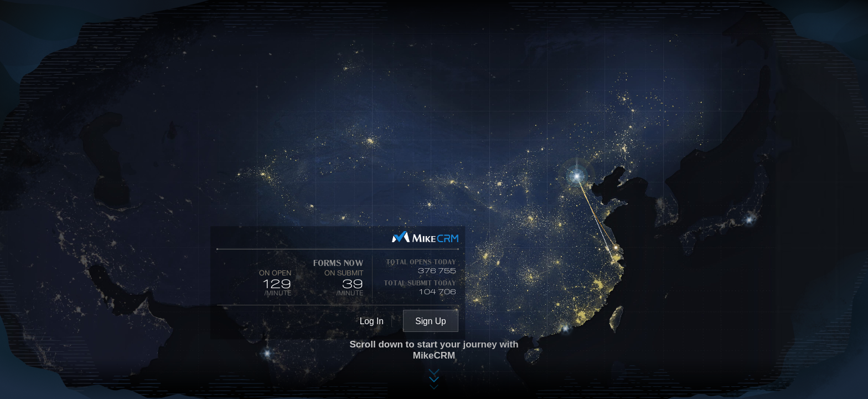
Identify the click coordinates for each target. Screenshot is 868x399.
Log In (372, 321)
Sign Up (430, 321)
